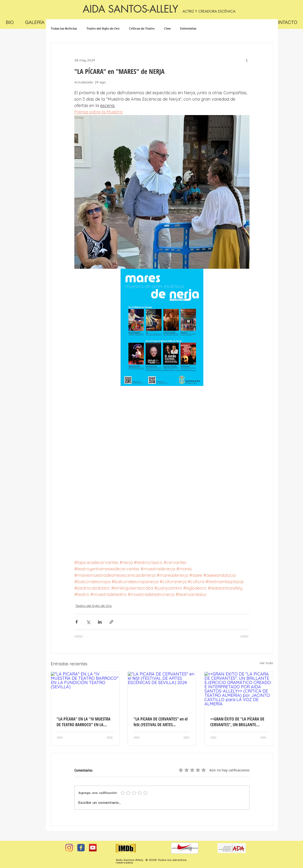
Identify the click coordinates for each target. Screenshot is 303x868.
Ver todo (266, 663)
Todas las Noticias (64, 29)
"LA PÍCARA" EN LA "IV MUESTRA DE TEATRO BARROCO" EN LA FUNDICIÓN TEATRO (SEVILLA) (84, 722)
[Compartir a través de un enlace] (111, 622)
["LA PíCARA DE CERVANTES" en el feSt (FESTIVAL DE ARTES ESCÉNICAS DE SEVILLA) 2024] (162, 691)
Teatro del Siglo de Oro (103, 29)
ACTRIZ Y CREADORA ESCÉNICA (209, 11)
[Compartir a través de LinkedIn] (100, 622)
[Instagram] (69, 848)
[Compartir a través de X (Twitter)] (88, 622)
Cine (167, 29)
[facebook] (81, 848)
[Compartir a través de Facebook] (77, 622)
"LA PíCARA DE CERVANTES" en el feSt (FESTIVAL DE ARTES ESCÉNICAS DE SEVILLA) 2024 (160, 722)
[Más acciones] (247, 60)
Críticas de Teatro (142, 29)
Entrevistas (188, 29)
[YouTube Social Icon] (93, 848)
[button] (35, 22)
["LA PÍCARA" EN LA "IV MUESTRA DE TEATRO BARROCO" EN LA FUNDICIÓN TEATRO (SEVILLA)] (85, 691)
